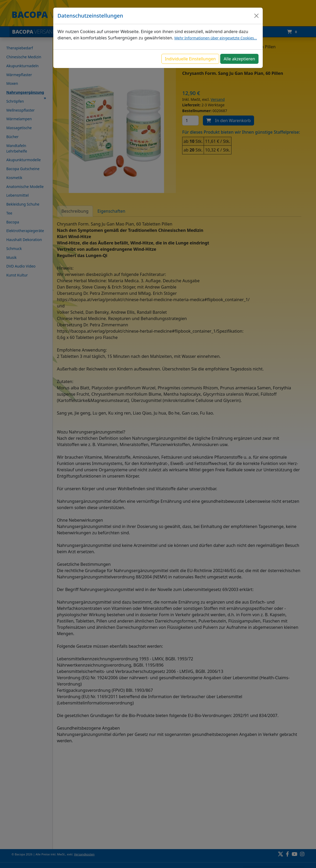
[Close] (256, 16)
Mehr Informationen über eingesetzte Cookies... (216, 38)
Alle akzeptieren (239, 59)
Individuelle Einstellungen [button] (190, 59)
